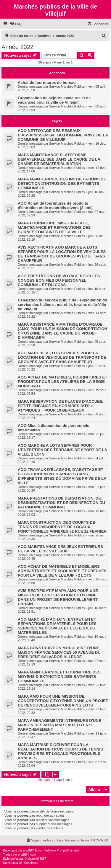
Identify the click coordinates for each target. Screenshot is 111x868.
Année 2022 (17, 47)
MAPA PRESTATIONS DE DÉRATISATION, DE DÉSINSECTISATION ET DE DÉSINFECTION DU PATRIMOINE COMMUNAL (61, 503)
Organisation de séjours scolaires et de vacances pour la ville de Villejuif (54, 100)
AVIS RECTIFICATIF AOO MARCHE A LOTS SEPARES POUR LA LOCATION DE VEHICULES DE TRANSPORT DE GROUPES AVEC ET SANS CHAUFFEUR (62, 254)
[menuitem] (16, 24)
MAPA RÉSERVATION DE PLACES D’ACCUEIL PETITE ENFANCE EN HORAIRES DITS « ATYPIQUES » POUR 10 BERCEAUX (60, 406)
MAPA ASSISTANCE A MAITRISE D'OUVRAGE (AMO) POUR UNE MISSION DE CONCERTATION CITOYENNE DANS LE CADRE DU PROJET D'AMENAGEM (62, 331)
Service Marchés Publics (67, 87)
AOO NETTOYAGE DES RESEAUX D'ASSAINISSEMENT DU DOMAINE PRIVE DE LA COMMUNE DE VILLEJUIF (63, 135)
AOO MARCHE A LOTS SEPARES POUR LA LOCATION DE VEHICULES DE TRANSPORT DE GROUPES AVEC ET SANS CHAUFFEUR (62, 357)
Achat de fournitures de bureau (47, 83)
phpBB (28, 850)
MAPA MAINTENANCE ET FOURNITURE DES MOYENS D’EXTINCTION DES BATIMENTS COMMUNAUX (59, 677)
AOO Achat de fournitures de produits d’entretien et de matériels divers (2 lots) (55, 205)
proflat (15, 859)
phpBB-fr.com (27, 855)
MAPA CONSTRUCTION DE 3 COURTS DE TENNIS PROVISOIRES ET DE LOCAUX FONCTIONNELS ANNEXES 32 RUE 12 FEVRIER (62, 527)
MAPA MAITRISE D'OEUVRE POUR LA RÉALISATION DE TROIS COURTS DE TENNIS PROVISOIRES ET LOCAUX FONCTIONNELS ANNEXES (60, 751)
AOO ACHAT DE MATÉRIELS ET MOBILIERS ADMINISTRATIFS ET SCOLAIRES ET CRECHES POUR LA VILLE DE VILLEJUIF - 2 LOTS (62, 571)
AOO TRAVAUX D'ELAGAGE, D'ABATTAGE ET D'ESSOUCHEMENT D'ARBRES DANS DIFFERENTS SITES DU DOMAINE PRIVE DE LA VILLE (62, 476)
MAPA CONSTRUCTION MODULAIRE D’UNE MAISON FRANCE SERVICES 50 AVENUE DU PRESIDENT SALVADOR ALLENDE (59, 652)
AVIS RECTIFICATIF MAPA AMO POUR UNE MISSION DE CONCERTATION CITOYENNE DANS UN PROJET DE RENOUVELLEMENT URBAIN (58, 597)
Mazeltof (33, 859)
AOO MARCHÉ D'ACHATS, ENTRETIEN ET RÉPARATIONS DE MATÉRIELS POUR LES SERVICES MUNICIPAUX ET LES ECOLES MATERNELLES (57, 626)
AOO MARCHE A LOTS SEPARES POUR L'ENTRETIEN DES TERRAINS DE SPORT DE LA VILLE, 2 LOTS (62, 450)
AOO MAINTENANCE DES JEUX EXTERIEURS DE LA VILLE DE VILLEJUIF (60, 549)
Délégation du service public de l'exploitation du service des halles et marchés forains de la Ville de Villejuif (62, 305)
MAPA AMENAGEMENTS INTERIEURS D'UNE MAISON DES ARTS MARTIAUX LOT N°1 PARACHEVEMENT (59, 725)
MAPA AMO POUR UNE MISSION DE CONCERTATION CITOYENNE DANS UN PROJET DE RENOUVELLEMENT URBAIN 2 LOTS (63, 701)
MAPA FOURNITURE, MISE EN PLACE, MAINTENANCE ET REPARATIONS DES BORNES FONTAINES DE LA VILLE (54, 227)
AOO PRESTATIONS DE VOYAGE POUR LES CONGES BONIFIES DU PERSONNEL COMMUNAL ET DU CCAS (59, 280)
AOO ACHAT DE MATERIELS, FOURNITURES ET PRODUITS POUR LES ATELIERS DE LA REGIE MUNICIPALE (62, 382)
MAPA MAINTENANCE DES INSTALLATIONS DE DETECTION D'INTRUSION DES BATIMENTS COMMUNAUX (62, 183)
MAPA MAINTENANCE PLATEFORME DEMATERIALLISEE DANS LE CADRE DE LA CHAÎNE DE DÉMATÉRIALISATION (59, 159)
